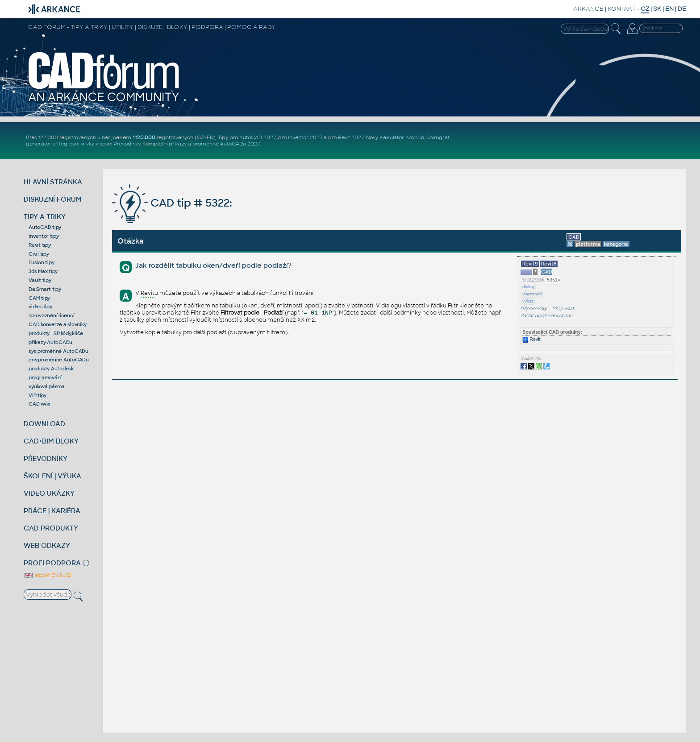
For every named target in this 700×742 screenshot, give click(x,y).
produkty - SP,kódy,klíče (56, 333)
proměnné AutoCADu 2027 (226, 144)
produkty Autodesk (51, 369)
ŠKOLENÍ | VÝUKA (52, 476)
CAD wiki (39, 404)
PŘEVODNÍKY (46, 458)
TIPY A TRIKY (45, 217)
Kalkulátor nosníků (402, 137)
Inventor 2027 (305, 137)
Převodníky (127, 144)
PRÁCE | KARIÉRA (52, 511)
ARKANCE (588, 9)
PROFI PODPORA (52, 563)
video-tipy (40, 307)
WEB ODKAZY (47, 545)
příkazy (178, 144)
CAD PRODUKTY (51, 528)
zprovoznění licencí (51, 315)
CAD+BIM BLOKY (51, 441)
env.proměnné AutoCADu (59, 360)
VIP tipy (37, 395)
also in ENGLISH (49, 575)
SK (657, 9)
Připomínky (534, 309)
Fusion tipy (41, 262)
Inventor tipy (44, 236)
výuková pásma (47, 386)
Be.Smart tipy (45, 289)
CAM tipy (39, 298)
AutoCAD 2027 (258, 137)
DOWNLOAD (44, 424)
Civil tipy (39, 254)
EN (669, 9)
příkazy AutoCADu (50, 342)
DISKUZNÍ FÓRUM (53, 199)
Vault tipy (40, 280)
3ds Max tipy (43, 271)
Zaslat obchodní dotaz (546, 316)
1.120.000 (144, 137)
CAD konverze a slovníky (57, 324)
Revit (531, 339)
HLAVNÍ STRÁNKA (53, 182)
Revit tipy (40, 245)
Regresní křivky (76, 144)
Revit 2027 (351, 137)
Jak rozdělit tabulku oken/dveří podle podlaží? (213, 265)
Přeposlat (563, 309)
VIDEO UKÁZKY (49, 493)
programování (45, 377)
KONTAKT (622, 9)
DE (682, 9)
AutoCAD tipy (45, 227)
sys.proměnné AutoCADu (58, 351)
